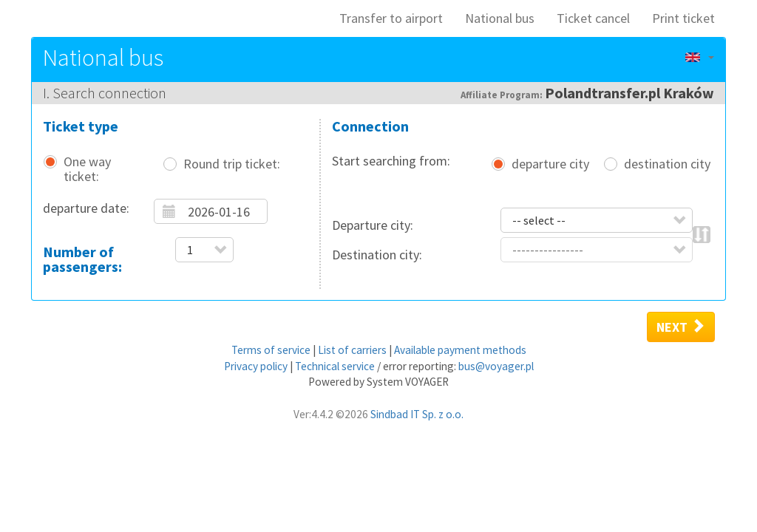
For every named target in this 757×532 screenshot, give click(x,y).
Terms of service (271, 350)
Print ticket (683, 18)
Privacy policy (256, 366)
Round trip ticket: (232, 164)
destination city (667, 164)
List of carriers (352, 350)
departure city (550, 164)
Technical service (335, 366)
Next (681, 327)
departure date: (86, 208)
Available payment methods (460, 350)
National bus (500, 18)
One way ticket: (87, 169)
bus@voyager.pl (496, 366)
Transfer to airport (391, 18)
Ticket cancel (593, 18)
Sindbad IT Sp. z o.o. (417, 414)
